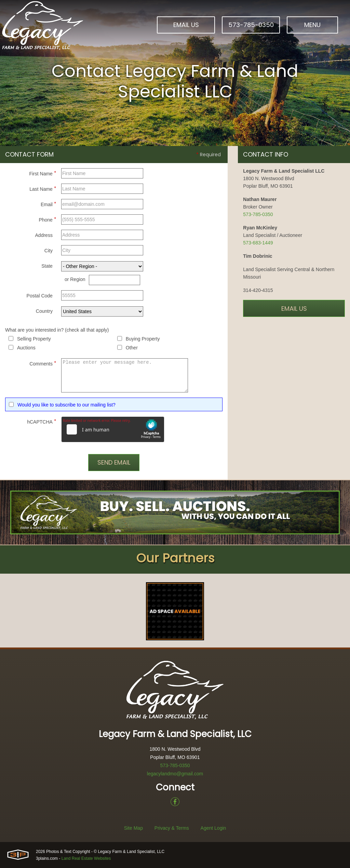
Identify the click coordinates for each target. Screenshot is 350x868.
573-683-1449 (258, 243)
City (49, 251)
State (47, 266)
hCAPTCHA (42, 421)
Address (44, 235)
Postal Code (40, 296)
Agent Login (213, 828)
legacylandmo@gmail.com (175, 774)
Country (44, 311)
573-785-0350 (251, 25)
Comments (43, 363)
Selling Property (34, 339)
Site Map (133, 828)
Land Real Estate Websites (86, 858)
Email (48, 203)
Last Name (43, 188)
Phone (47, 219)
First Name (42, 173)
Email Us (186, 25)
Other (132, 348)
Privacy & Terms (172, 828)
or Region (75, 279)
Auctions (26, 348)
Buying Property (143, 339)
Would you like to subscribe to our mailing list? (66, 405)
